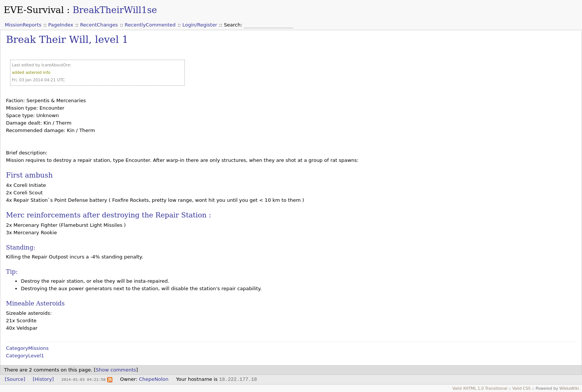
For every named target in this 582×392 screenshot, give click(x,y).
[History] (43, 379)
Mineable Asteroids (35, 303)
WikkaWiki (569, 388)
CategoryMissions (27, 348)
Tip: (12, 272)
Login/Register (200, 25)
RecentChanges (99, 25)
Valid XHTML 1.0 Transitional (480, 388)
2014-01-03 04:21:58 (83, 379)
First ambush (29, 175)
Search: (234, 25)
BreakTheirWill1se (115, 10)
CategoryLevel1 (25, 356)
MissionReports (23, 25)
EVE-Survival (34, 10)
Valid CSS (521, 388)
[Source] (15, 379)
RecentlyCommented (150, 25)
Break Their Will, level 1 (67, 39)
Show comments (116, 370)
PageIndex (61, 25)
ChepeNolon (154, 379)
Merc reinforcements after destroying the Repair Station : (108, 215)
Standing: (21, 247)
